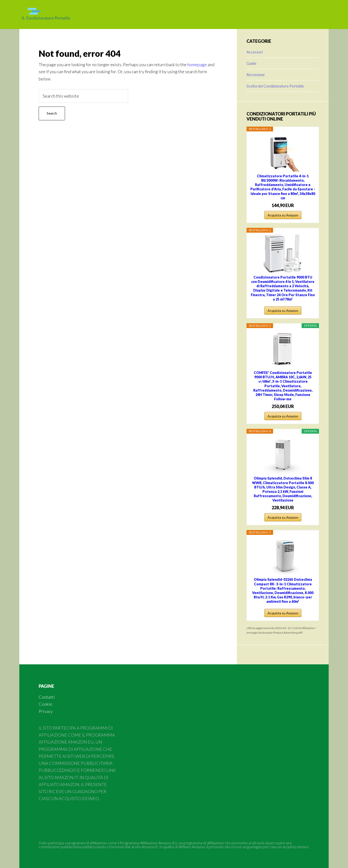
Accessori (255, 52)
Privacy (46, 711)
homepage (197, 65)
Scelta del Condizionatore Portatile (275, 86)
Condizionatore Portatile (58, 14)
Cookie (45, 704)
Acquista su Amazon (283, 215)
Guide (251, 63)
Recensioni (255, 75)
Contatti (47, 697)
